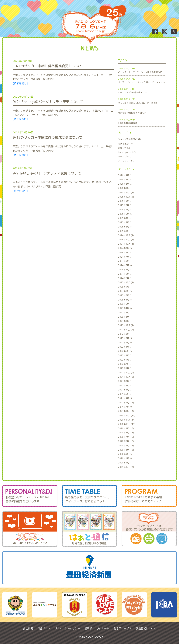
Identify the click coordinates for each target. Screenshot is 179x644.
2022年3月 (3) (125, 360)
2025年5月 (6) (125, 214)
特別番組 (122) (125, 144)
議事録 (88, 628)
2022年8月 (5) (125, 338)
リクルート (103, 628)
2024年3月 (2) (125, 274)
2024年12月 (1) (126, 235)
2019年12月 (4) (126, 467)
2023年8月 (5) (125, 291)
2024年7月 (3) (125, 257)
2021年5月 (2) (125, 394)
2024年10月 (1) (126, 244)
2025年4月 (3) (125, 218)
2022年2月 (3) (125, 364)
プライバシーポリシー (67, 628)
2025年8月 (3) (125, 205)
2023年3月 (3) (125, 312)
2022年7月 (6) (125, 343)
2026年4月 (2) (125, 175)
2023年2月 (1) (125, 317)
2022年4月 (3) (125, 355)
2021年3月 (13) (126, 403)
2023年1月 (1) (125, 321)
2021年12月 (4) (126, 373)
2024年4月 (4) (125, 270)
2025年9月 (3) (125, 201)
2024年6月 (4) (125, 261)
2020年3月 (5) (125, 454)
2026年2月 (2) (125, 184)
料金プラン (44, 628)
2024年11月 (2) (126, 239)
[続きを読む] (20, 83)
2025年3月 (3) (125, 222)
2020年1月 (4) (125, 463)
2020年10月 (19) (127, 424)
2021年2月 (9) (125, 407)
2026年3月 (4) (125, 179)
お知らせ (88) (125, 148)
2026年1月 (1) (125, 188)
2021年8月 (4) (125, 385)
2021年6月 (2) (125, 390)
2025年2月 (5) (125, 227)
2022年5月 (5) (125, 351)
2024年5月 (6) (125, 265)
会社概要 (28, 628)
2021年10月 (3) (126, 377)
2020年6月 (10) (126, 441)
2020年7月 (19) (126, 437)
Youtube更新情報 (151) (129, 139)
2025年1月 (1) (125, 231)
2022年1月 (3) (125, 368)
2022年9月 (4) (125, 334)
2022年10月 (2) (126, 330)
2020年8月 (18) (126, 433)
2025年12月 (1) (126, 192)
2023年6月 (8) (125, 300)
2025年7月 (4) (125, 210)
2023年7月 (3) (125, 295)
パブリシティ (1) (126, 161)
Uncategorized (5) (127, 152)
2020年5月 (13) (126, 445)
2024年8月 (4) (125, 252)
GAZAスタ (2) (125, 156)
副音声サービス (123, 628)
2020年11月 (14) (127, 420)
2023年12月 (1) (126, 282)
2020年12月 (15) (127, 415)
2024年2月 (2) (125, 278)
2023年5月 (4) (125, 304)
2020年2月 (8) (125, 458)
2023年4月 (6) (125, 308)
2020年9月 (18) (126, 428)
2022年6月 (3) (125, 347)
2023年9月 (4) (125, 287)
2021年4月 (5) (125, 398)
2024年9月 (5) (125, 248)
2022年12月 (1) (126, 325)
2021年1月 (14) (126, 411)
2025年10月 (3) (126, 197)
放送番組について (146, 628)
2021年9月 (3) (125, 381)
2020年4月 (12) (126, 450)
